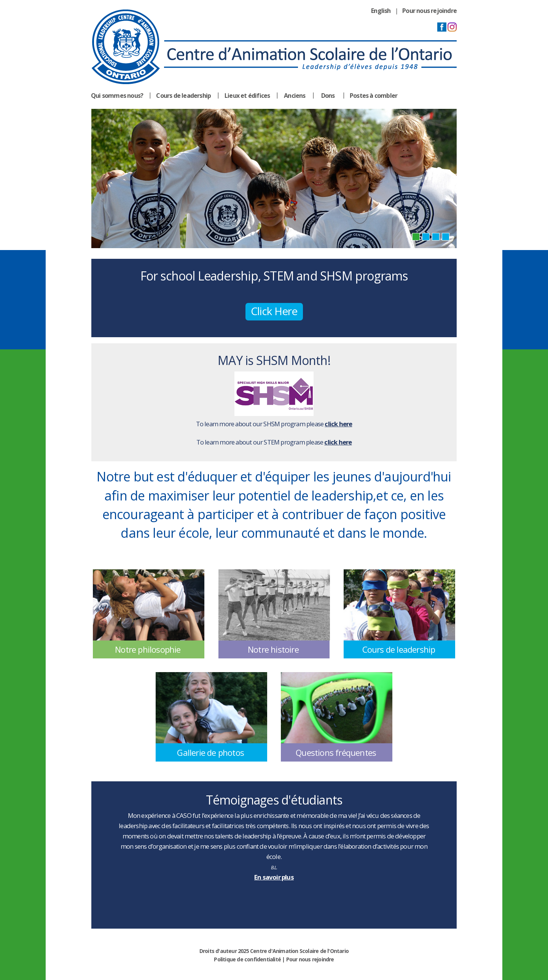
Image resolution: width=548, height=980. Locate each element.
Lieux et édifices (247, 96)
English (381, 11)
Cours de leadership (183, 96)
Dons (328, 96)
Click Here (274, 311)
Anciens (295, 96)
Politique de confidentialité (247, 959)
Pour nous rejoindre (429, 11)
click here (338, 424)
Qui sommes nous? (117, 96)
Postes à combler (374, 96)
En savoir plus (274, 877)
